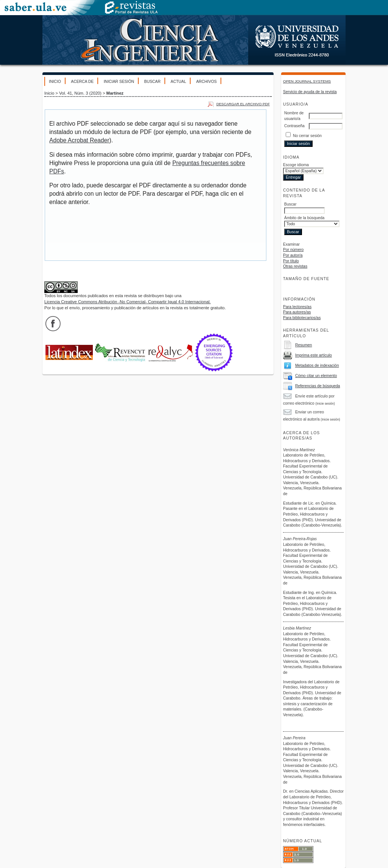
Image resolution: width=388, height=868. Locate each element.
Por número (293, 250)
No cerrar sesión (307, 136)
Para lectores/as (297, 307)
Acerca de (82, 82)
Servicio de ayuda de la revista (310, 92)
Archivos (207, 82)
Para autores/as (297, 312)
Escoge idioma (296, 165)
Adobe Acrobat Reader (79, 140)
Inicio (55, 82)
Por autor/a (293, 255)
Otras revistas (295, 266)
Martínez (115, 93)
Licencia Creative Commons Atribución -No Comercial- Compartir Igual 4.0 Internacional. (128, 302)
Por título (291, 261)
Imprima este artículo (314, 355)
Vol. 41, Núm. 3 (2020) (80, 93)
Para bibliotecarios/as (302, 318)
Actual (178, 82)
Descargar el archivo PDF (243, 104)
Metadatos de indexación (317, 365)
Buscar (152, 82)
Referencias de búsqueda (318, 386)
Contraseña (294, 126)
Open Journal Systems (307, 81)
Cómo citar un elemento (316, 376)
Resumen (304, 345)
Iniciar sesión (119, 82)
